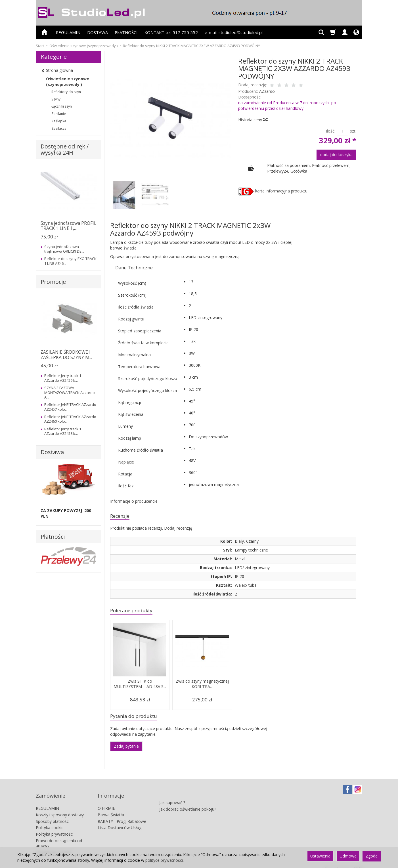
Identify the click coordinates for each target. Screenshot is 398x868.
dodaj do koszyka (336, 155)
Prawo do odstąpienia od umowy (59, 837)
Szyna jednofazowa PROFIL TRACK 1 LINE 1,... (68, 226)
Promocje (53, 282)
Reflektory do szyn (66, 92)
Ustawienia (320, 856)
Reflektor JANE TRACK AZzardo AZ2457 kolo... (70, 407)
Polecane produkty (135, 612)
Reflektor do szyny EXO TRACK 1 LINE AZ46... (70, 261)
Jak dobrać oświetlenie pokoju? (188, 800)
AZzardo (267, 91)
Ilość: (331, 131)
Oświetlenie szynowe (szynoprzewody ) (68, 82)
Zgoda (372, 856)
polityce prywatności (164, 860)
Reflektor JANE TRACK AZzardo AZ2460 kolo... (70, 419)
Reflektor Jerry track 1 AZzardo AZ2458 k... (63, 431)
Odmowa (348, 856)
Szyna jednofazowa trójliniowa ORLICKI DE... (64, 249)
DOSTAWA (98, 32)
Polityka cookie (50, 822)
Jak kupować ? (172, 794)
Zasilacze (59, 128)
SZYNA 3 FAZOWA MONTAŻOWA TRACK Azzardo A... (70, 392)
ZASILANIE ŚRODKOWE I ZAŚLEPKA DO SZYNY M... (66, 355)
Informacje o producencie (134, 501)
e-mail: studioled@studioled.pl (234, 32)
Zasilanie (59, 114)
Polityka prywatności (55, 828)
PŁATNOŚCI (126, 32)
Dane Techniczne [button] (134, 268)
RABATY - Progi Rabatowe (122, 815)
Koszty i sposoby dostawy (60, 809)
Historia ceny (253, 120)
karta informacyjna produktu (281, 191)
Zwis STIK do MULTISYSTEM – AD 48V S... (140, 689)
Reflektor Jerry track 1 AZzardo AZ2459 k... (63, 378)
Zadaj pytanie (126, 749)
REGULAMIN (68, 32)
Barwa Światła (111, 809)
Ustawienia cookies (54, 846)
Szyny (56, 99)
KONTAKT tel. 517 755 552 (171, 32)
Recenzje (122, 516)
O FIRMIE (106, 802)
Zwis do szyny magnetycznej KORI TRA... (202, 686)
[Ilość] (343, 131)
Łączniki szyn (62, 106)
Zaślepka (59, 121)
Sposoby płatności (53, 815)
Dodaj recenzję (178, 529)
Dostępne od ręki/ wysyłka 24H (65, 149)
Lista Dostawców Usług (120, 822)
